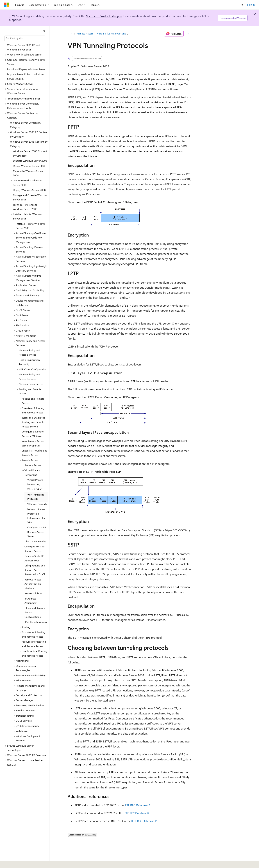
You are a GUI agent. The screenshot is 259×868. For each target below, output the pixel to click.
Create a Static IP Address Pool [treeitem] (34, 558)
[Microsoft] (7, 5)
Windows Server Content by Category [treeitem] (26, 125)
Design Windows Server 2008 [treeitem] (29, 166)
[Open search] (242, 5)
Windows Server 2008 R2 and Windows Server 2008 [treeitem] (24, 47)
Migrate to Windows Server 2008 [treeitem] (28, 173)
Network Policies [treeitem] (33, 593)
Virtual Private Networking (112, 33)
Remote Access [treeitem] (33, 465)
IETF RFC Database (136, 805)
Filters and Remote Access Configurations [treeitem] (35, 612)
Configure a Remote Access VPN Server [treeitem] (33, 434)
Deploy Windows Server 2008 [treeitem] (29, 190)
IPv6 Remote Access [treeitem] (36, 622)
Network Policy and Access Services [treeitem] (29, 353)
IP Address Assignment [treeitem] (31, 601)
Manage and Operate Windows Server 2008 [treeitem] (30, 197)
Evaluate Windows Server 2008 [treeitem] (30, 161)
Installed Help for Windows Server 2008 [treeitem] (31, 226)
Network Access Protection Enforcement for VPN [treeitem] (36, 516)
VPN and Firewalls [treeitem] (37, 504)
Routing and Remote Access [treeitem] (33, 401)
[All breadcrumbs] (71, 34)
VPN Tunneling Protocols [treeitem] (36, 497)
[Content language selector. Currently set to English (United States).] (21, 863)
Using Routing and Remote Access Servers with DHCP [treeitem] (35, 570)
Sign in (251, 5)
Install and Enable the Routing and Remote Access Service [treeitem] (33, 422)
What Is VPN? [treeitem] (35, 489)
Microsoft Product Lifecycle (104, 16)
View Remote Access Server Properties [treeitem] (33, 443)
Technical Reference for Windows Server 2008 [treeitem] (26, 207)
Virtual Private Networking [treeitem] (35, 482)
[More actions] (188, 34)
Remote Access (85, 33)
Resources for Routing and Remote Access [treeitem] (34, 644)
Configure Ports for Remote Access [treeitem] (35, 549)
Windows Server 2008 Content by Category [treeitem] (30, 153)
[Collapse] (44, 31)
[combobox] (25, 38)
